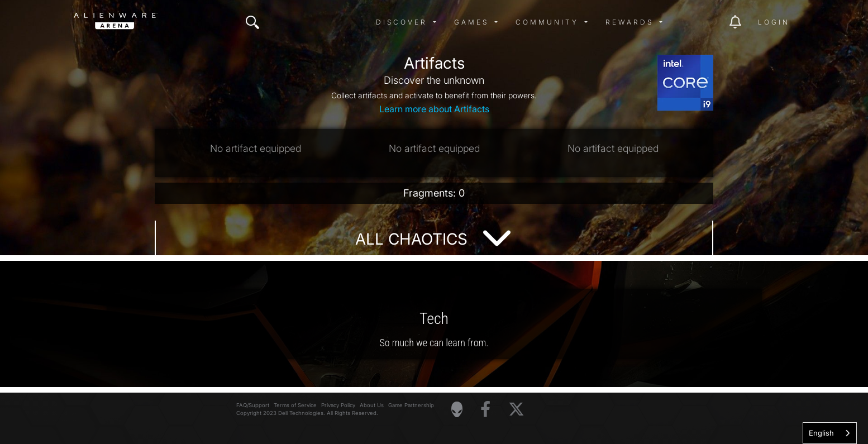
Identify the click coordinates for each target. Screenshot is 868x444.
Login (774, 22)
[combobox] (830, 433)
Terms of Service (295, 405)
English (821, 433)
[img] (252, 22)
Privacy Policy (338, 405)
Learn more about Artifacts (434, 109)
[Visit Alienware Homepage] (457, 409)
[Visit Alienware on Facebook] (485, 410)
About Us (372, 405)
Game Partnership (411, 405)
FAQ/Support (253, 405)
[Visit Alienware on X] (516, 410)
